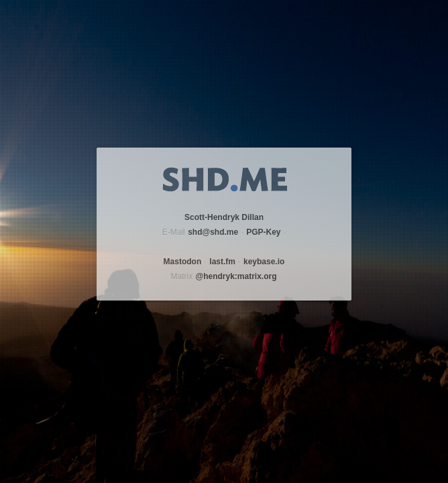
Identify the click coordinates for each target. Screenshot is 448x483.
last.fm (222, 262)
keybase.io (264, 262)
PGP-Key (263, 232)
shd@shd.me (213, 232)
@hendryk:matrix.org (236, 276)
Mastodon (183, 262)
